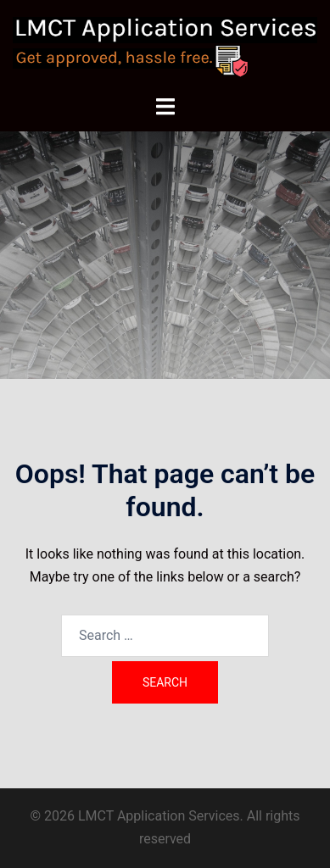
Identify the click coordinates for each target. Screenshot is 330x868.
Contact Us (165, 331)
